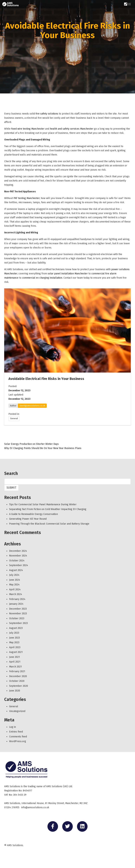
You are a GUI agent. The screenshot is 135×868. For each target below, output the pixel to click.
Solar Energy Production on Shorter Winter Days (33, 444)
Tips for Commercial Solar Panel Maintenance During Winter (43, 504)
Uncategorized (17, 711)
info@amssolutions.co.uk (35, 807)
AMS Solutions (15, 845)
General (14, 418)
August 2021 (16, 652)
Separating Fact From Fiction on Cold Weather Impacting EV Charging (48, 509)
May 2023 (14, 642)
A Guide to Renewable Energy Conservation (33, 514)
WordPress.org (18, 741)
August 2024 (16, 570)
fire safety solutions (47, 114)
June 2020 (15, 691)
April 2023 (15, 647)
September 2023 (18, 623)
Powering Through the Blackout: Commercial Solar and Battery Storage (49, 524)
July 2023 (14, 633)
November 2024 (18, 556)
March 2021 (15, 667)
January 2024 (16, 604)
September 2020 (19, 686)
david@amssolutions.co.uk (32, 406)
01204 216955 (12, 807)
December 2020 (18, 676)
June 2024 (15, 580)
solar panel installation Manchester (68, 274)
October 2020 (17, 681)
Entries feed (16, 732)
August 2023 (16, 628)
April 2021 (15, 662)
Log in (12, 727)
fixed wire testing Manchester (28, 129)
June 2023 (15, 638)
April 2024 (15, 590)
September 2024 (19, 565)
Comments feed (18, 737)
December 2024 (18, 551)
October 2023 (17, 618)
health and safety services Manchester (72, 129)
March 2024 (16, 594)
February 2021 (17, 671)
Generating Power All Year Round (28, 519)
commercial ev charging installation (42, 278)
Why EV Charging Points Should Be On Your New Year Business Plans (43, 448)
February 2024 (17, 599)
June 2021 (15, 657)
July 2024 (14, 575)
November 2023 (18, 614)
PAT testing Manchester (27, 198)
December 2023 (18, 609)
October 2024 (17, 561)
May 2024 (14, 585)
